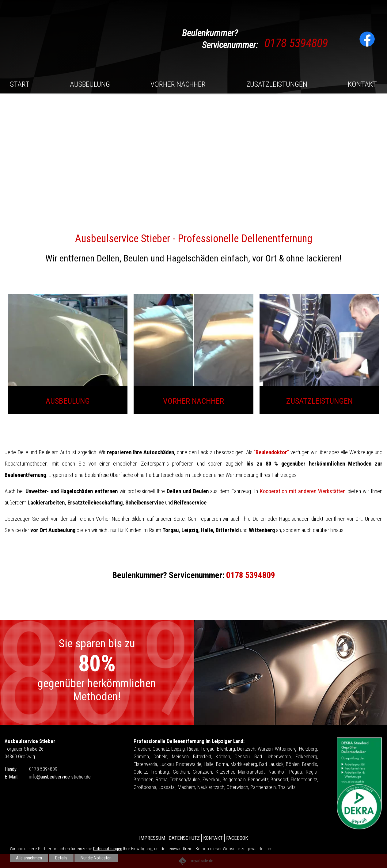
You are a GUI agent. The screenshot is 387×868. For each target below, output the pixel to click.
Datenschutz (184, 838)
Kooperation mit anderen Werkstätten (303, 491)
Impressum (152, 838)
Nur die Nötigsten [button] (96, 858)
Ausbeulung (90, 84)
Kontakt (362, 84)
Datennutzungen (108, 849)
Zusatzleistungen (277, 84)
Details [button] (61, 858)
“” (271, 452)
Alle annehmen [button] (29, 858)
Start (20, 84)
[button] (376, 135)
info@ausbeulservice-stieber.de (60, 777)
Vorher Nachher (178, 84)
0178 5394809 (296, 43)
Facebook (237, 838)
